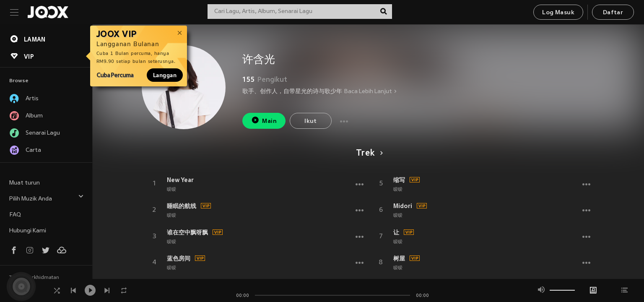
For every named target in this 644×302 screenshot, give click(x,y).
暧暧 (171, 190)
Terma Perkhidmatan (34, 278)
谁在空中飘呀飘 (187, 232)
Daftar (613, 13)
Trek (368, 154)
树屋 (399, 258)
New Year (180, 180)
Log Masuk (558, 13)
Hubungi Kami (28, 231)
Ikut (311, 121)
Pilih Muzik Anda (47, 198)
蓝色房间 (179, 258)
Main (264, 120)
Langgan (165, 75)
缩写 (399, 180)
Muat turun (25, 183)
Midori (403, 206)
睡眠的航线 (182, 206)
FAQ (15, 215)
